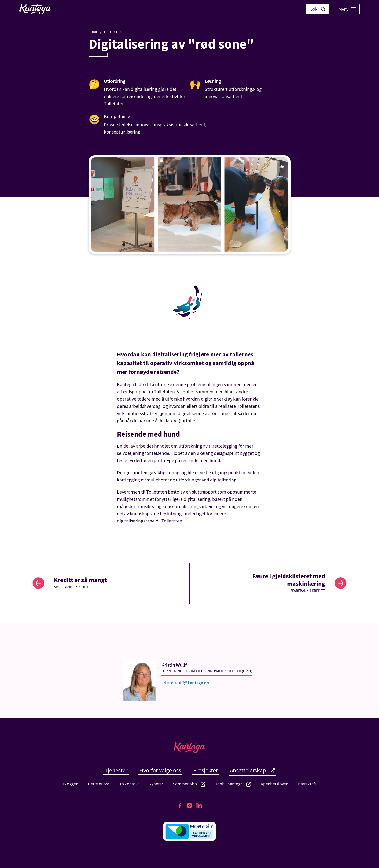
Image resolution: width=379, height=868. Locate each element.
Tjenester (116, 771)
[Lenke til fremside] (35, 9)
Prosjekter (205, 771)
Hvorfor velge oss (160, 771)
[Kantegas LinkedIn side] (199, 805)
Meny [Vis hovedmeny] (347, 9)
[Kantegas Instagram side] (189, 805)
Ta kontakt (129, 784)
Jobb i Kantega (233, 784)
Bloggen (71, 784)
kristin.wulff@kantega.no (185, 683)
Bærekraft (307, 784)
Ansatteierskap (252, 771)
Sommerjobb (189, 784)
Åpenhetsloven (275, 784)
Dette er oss (99, 784)
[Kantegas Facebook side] (180, 805)
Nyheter (156, 784)
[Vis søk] (318, 9)
